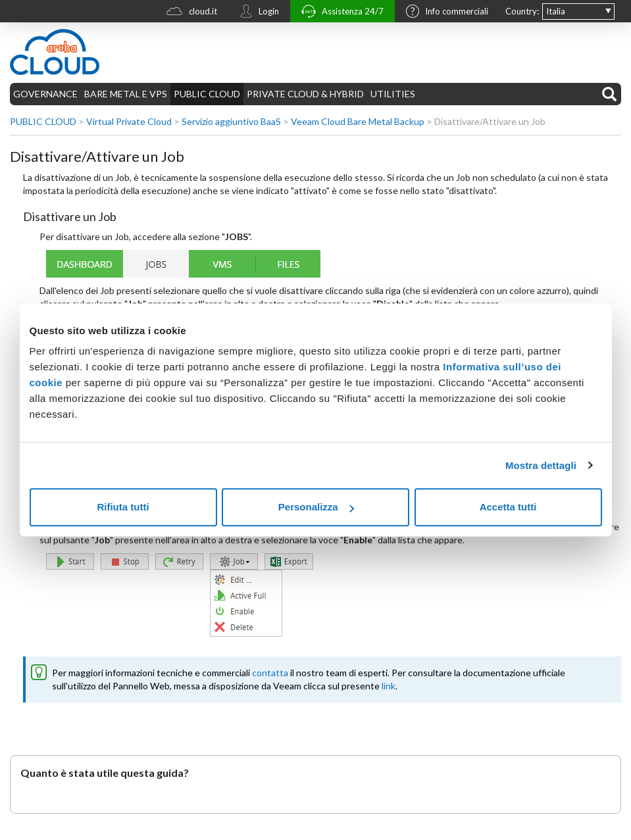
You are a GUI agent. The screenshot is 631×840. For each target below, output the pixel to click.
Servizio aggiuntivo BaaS (231, 121)
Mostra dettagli (541, 465)
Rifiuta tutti (123, 507)
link (389, 686)
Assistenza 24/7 (339, 13)
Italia (556, 11)
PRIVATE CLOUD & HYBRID (305, 94)
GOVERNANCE (45, 94)
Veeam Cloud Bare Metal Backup (358, 121)
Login (256, 12)
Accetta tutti (508, 507)
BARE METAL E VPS (126, 94)
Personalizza (316, 507)
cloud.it (189, 13)
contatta (270, 673)
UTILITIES (393, 94)
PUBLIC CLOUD (207, 94)
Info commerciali (444, 12)
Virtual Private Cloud (129, 121)
